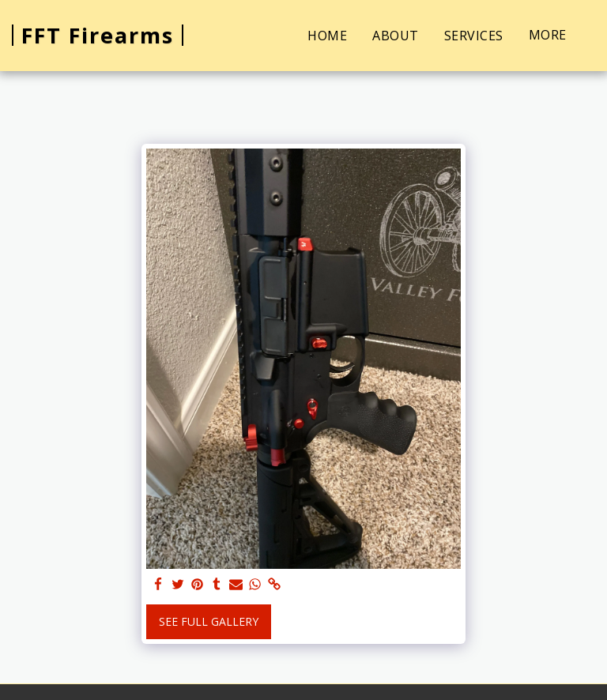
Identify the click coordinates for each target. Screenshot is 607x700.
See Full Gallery (209, 621)
